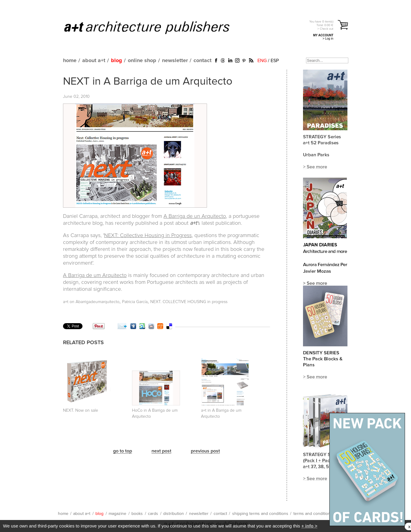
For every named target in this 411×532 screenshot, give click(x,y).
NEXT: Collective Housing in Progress (148, 236)
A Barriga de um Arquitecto (95, 275)
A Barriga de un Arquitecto (195, 216)
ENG (262, 61)
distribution (174, 514)
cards (153, 514)
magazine (117, 514)
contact (202, 61)
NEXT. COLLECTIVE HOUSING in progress (189, 302)
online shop (142, 61)
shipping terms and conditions (260, 514)
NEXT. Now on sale (81, 410)
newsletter (175, 61)
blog (117, 61)
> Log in (328, 39)
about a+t (94, 61)
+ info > (309, 526)
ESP (275, 61)
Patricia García (135, 302)
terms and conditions (313, 514)
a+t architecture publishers (154, 27)
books (137, 514)
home (70, 61)
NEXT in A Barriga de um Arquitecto (148, 82)
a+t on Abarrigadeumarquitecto (91, 302)
